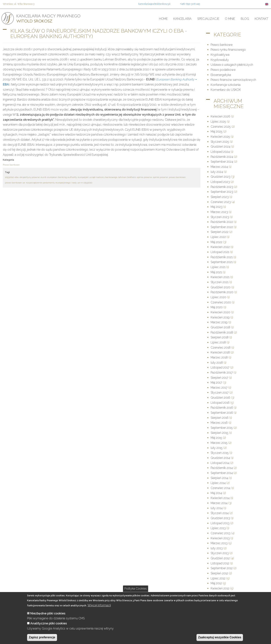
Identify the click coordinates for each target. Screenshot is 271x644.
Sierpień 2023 (220, 197)
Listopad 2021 (220, 252)
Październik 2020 (222, 292)
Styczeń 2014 (220, 513)
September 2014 (222, 473)
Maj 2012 (216, 583)
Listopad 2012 (220, 563)
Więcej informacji (99, 605)
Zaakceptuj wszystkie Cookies (220, 637)
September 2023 (222, 192)
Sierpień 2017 (219, 378)
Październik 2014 (222, 468)
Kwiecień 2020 (220, 312)
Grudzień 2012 (220, 558)
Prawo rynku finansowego (228, 50)
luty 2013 (217, 548)
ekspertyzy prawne (30, 177)
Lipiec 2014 (218, 483)
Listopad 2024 (220, 152)
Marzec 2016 (219, 423)
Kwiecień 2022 (220, 247)
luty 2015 (217, 448)
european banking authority (62, 177)
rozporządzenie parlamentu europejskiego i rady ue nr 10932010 (59, 183)
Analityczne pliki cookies (49, 623)
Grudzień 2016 (220, 398)
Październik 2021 (222, 257)
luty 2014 (217, 508)
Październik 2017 (222, 373)
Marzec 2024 (219, 167)
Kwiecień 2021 (220, 277)
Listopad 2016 (220, 403)
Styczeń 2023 (220, 217)
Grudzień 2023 (220, 177)
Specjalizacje (208, 19)
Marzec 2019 (219, 322)
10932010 (9, 177)
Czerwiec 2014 (220, 488)
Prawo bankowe (11, 165)
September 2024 (222, 162)
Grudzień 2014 (220, 458)
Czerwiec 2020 (221, 302)
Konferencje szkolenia (226, 85)
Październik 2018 (222, 332)
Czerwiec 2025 (221, 127)
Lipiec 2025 (218, 122)
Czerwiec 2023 (221, 202)
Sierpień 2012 (219, 573)
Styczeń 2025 (220, 142)
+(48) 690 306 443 (190, 4)
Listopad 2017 (220, 367)
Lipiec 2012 (218, 578)
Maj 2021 (216, 272)
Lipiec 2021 (218, 267)
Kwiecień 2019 (220, 317)
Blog (245, 19)
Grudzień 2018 (220, 327)
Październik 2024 (222, 157)
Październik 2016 (222, 408)
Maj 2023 (217, 207)
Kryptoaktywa (220, 55)
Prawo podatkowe (223, 70)
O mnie (230, 19)
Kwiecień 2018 (220, 352)
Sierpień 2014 (219, 478)
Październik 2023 (222, 187)
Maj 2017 (216, 383)
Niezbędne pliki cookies (48, 613)
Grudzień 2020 (221, 287)
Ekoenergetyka (221, 75)
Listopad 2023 (220, 182)
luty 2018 (217, 363)
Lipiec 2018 (218, 342)
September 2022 (222, 227)
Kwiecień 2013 (220, 538)
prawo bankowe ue (15, 183)
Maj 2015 (216, 438)
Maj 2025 (217, 132)
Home (163, 19)
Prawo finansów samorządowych (233, 80)
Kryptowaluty (220, 60)
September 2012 (222, 568)
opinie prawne (160, 177)
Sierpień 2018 (220, 337)
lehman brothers (127, 177)
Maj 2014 (216, 493)
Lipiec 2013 (218, 528)
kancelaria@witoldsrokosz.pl (154, 4)
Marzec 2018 (219, 357)
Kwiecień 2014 (220, 498)
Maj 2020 (217, 307)
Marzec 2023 (219, 212)
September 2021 (222, 262)
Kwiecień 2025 (220, 137)
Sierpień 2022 (220, 232)
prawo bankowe (177, 177)
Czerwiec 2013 (220, 533)
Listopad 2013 (220, 523)
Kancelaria (182, 19)
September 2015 (222, 428)
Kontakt (261, 19)
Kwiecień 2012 (220, 588)
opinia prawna (144, 177)
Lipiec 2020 (218, 297)
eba (17, 177)
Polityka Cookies (136, 589)
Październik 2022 (222, 222)
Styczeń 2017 (220, 393)
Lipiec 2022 (218, 237)
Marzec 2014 (219, 503)
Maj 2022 (216, 242)
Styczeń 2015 (220, 453)
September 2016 (222, 413)
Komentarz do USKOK (226, 90)
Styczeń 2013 (220, 553)
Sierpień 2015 (219, 433)
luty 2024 (217, 172)
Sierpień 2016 (220, 418)
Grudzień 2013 (220, 518)
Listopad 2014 (220, 463)
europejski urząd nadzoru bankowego (98, 177)
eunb (43, 177)
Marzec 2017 (219, 388)
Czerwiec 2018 (221, 348)
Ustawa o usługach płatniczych (232, 65)
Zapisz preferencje (42, 637)
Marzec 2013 (219, 543)
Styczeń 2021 (220, 282)
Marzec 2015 (219, 443)
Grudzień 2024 (220, 147)
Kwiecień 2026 (220, 116)
